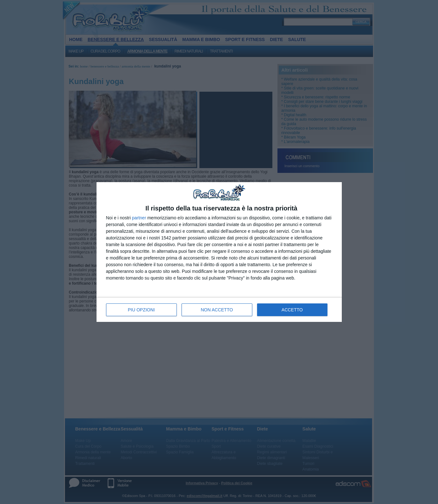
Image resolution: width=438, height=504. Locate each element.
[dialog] (219, 252)
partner (139, 218)
